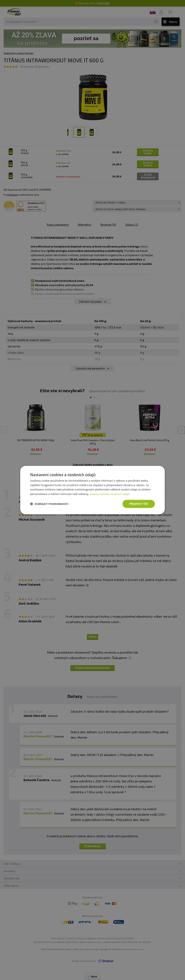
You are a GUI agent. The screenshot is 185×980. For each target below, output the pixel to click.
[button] (49, 504)
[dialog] (92, 490)
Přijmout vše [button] (139, 504)
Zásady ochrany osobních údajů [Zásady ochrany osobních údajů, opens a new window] (110, 494)
